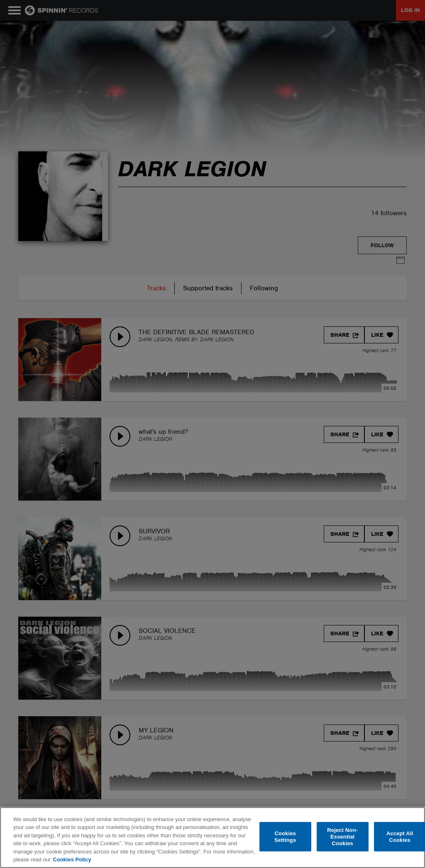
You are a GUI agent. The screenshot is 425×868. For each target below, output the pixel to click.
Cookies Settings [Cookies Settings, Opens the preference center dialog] (285, 837)
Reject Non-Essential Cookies (342, 837)
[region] (212, 838)
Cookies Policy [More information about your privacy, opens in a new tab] (72, 859)
